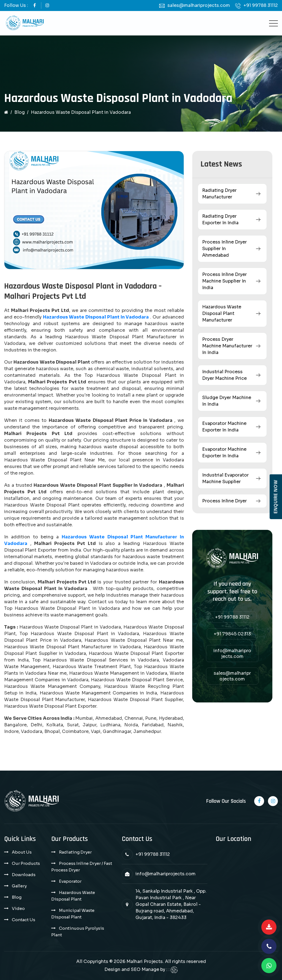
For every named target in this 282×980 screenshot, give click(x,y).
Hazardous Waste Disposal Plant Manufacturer (222, 313)
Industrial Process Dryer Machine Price (224, 375)
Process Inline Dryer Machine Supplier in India (224, 281)
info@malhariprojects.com (232, 654)
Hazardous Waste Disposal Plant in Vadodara (96, 317)
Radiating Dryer (75, 852)
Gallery (19, 886)
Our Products (26, 863)
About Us (22, 852)
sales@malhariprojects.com (199, 5)
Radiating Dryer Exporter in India (220, 219)
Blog (20, 112)
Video (18, 908)
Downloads (24, 875)
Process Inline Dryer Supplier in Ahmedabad (224, 249)
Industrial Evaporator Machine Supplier (225, 478)
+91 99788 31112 (261, 5)
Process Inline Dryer (224, 501)
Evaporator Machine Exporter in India (224, 427)
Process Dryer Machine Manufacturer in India (227, 346)
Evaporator (70, 881)
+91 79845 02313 (232, 634)
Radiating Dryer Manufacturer (219, 194)
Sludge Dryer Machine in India (227, 401)
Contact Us (24, 920)
